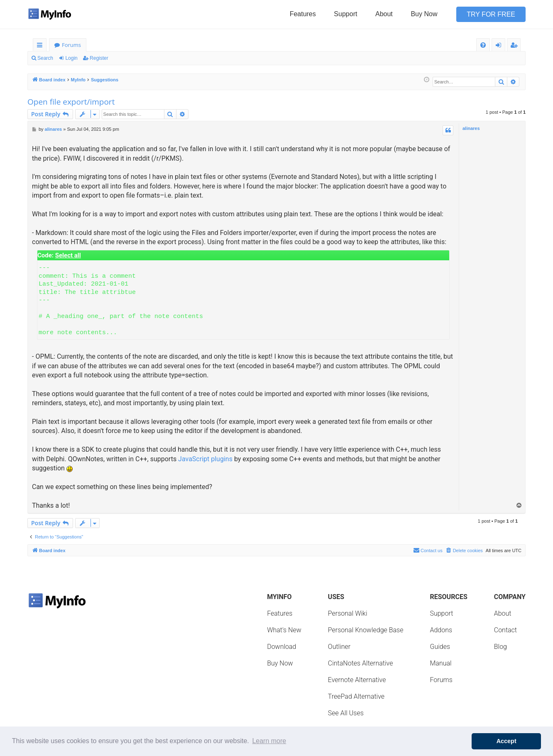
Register (99, 58)
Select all (68, 255)
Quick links (41, 46)
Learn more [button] (269, 741)
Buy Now (424, 14)
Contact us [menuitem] (428, 550)
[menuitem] (483, 45)
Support (345, 14)
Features (303, 14)
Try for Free (491, 14)
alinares (471, 128)
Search (45, 58)
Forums (71, 45)
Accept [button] (507, 741)
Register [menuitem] (516, 46)
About (384, 14)
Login (71, 58)
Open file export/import (71, 102)
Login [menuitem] (500, 46)
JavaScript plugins (205, 459)
